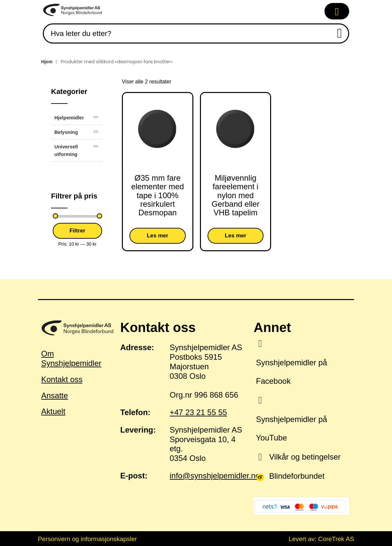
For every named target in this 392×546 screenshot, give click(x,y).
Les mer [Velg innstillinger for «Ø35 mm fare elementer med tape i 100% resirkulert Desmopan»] (158, 236)
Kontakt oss (62, 379)
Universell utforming (66, 150)
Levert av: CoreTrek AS (321, 539)
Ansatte (55, 395)
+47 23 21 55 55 (198, 412)
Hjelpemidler (69, 118)
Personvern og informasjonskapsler (87, 539)
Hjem (47, 62)
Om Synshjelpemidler (71, 358)
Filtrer (77, 231)
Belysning (66, 132)
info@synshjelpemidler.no (215, 476)
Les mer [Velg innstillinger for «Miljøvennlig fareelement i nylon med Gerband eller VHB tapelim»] (235, 236)
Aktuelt (53, 411)
